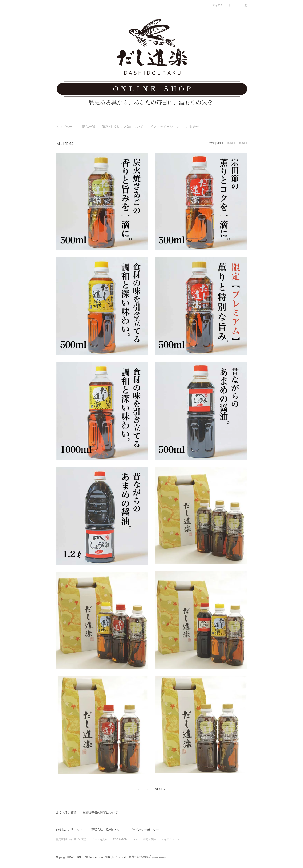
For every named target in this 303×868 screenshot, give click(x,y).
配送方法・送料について (108, 830)
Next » (160, 789)
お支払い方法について (71, 830)
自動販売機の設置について (100, 813)
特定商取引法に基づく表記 (71, 839)
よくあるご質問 (66, 813)
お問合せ (193, 127)
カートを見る (100, 839)
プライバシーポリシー (144, 830)
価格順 (231, 143)
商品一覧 (89, 127)
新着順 (243, 143)
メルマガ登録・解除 (145, 839)
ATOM (124, 839)
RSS (116, 839)
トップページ (66, 127)
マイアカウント (170, 839)
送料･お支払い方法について (123, 127)
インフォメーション (165, 127)
